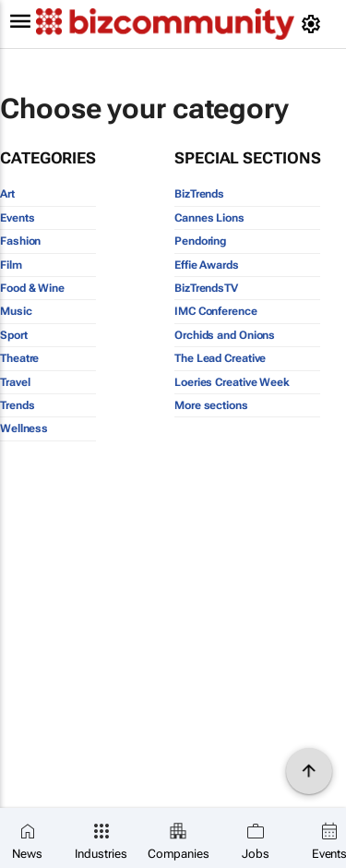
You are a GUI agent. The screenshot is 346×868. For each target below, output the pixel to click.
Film (11, 265)
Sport (14, 335)
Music (16, 311)
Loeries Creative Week (232, 382)
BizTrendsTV (206, 288)
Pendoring (200, 241)
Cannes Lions (209, 218)
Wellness (24, 428)
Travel (15, 382)
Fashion (20, 241)
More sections (211, 405)
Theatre (19, 358)
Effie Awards (207, 265)
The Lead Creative (220, 358)
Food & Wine (32, 288)
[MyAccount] (314, 24)
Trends (17, 405)
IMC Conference (216, 311)
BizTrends (199, 194)
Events (17, 218)
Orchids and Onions (225, 335)
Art (7, 194)
